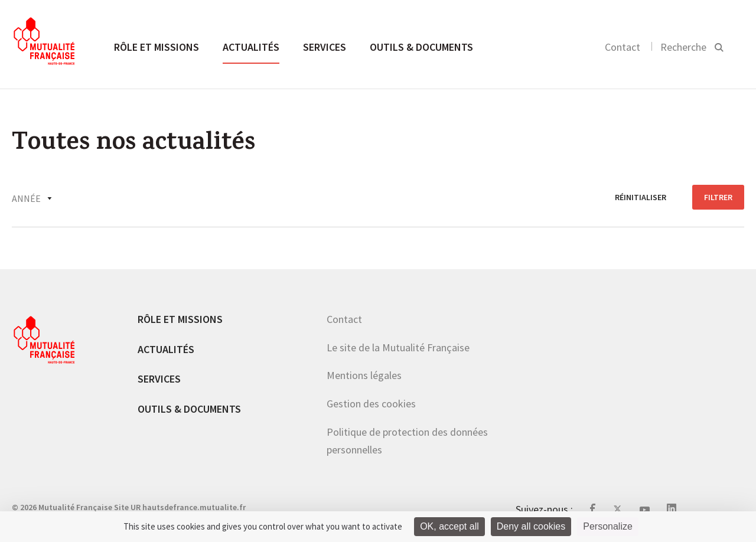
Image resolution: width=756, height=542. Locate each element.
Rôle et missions (157, 47)
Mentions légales (364, 375)
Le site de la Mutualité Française (398, 347)
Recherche (683, 47)
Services (325, 47)
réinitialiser (641, 197)
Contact (623, 47)
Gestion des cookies (371, 404)
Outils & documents (421, 47)
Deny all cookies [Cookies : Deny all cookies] (531, 526)
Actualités (251, 47)
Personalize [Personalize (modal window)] (608, 526)
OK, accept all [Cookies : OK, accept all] (449, 526)
